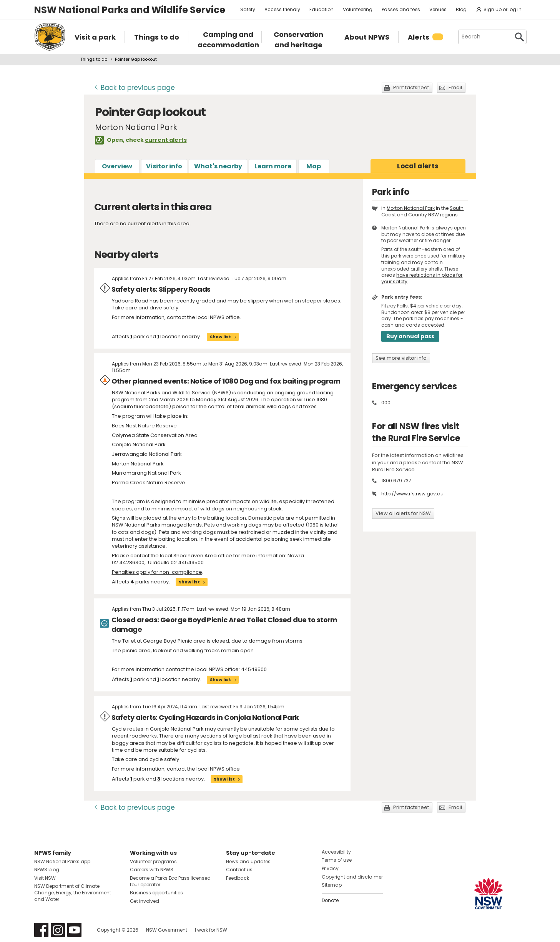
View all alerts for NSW (403, 513)
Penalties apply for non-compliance (157, 572)
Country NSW (424, 215)
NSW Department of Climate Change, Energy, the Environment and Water (73, 893)
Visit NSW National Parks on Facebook (41, 930)
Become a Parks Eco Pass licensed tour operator (170, 881)
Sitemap (332, 885)
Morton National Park (411, 208)
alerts (418, 166)
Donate (330, 900)
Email (455, 87)
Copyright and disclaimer (352, 877)
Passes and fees (401, 9)
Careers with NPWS (152, 870)
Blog (461, 9)
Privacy (330, 868)
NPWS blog (47, 870)
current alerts (166, 140)
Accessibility (336, 852)
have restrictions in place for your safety (422, 278)
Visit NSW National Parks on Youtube (74, 930)
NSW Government (167, 930)
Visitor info (164, 166)
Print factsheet (411, 87)
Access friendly (282, 9)
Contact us (239, 870)
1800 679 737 (396, 481)
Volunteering (358, 9)
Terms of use (337, 860)
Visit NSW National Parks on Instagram (58, 930)
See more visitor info (401, 358)
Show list (220, 337)
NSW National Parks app (62, 861)
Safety (248, 9)
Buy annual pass (410, 336)
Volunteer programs (153, 861)
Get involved (145, 901)
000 (386, 403)
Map (314, 166)
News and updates (248, 861)
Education (322, 9)
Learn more (273, 166)
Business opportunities (156, 893)
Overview (117, 166)
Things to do (94, 59)
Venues (438, 9)
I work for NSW (211, 930)
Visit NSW (45, 878)
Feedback (238, 878)
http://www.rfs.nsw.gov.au (412, 494)
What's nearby (218, 166)
